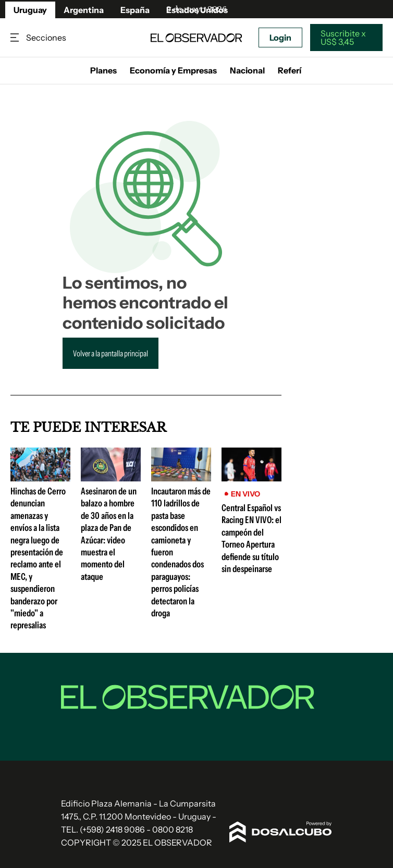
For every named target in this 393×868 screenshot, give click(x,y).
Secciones (16, 38)
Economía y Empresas (173, 70)
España (135, 10)
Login (280, 38)
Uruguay (30, 10)
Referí (290, 70)
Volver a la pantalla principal (110, 353)
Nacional (247, 70)
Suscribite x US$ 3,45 (343, 38)
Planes (103, 70)
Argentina (84, 10)
